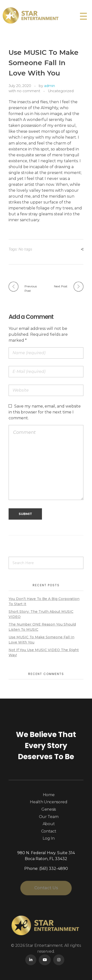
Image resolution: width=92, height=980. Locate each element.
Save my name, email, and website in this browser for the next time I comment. (45, 412)
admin (50, 86)
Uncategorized (61, 91)
